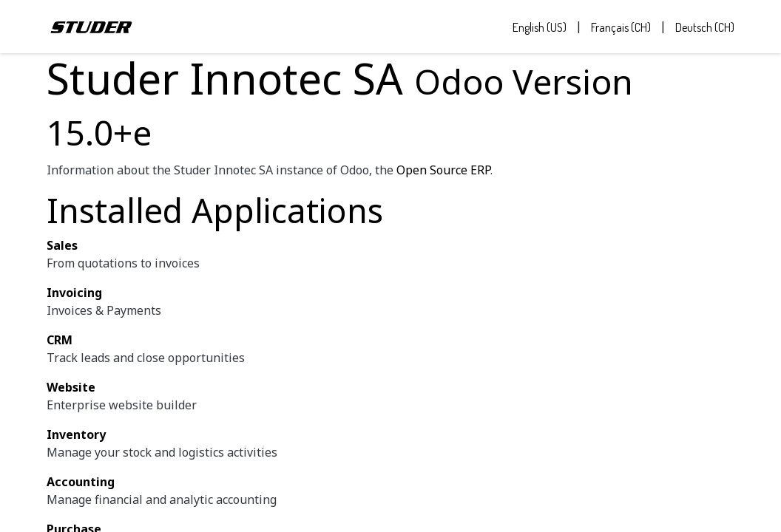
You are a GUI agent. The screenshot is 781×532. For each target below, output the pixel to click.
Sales (62, 245)
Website (71, 387)
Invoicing (74, 293)
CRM (60, 340)
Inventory (76, 434)
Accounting (81, 482)
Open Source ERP (443, 170)
